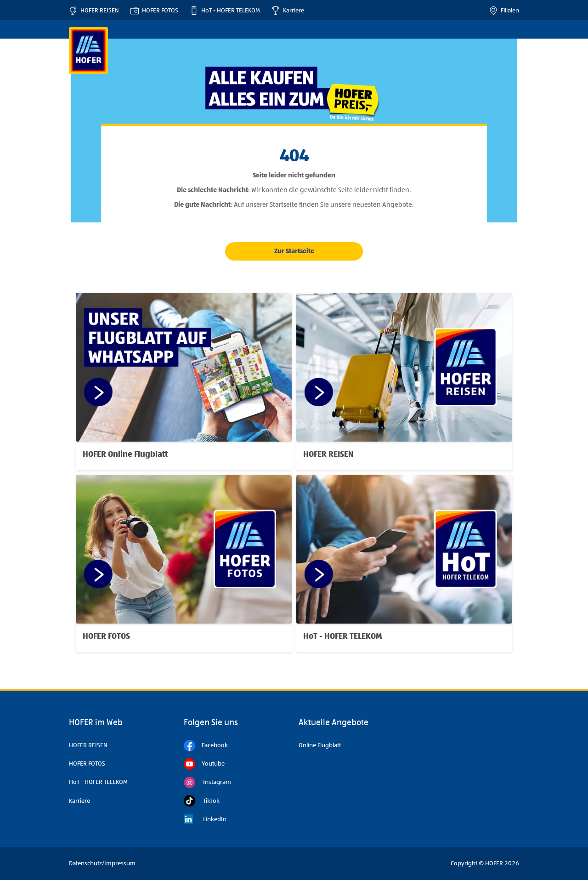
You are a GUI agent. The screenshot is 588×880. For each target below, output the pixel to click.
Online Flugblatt (320, 745)
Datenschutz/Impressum (102, 863)
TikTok (202, 801)
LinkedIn (205, 819)
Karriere (288, 11)
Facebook (206, 746)
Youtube (204, 764)
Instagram (207, 782)
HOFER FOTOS (154, 11)
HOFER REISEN (94, 11)
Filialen (504, 11)
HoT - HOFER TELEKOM (225, 11)
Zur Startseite (294, 251)
